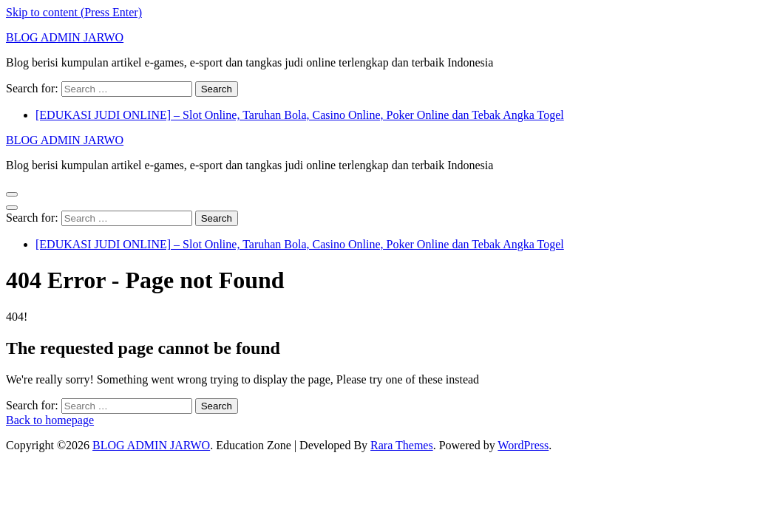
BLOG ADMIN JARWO (65, 37)
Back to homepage (50, 420)
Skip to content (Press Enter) (74, 12)
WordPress (523, 445)
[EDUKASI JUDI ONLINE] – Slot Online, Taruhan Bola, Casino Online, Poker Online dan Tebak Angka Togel (300, 115)
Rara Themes (402, 445)
